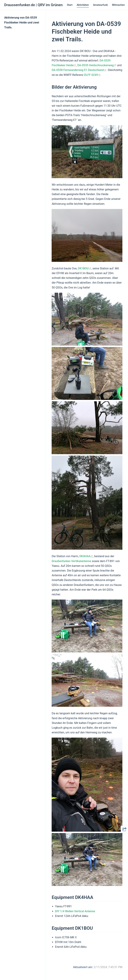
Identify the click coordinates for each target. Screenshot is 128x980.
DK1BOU (84, 268)
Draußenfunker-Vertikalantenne (71, 561)
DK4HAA (86, 556)
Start (70, 5)
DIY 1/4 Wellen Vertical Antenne (75, 911)
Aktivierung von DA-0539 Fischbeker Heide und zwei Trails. (22, 23)
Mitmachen (118, 5)
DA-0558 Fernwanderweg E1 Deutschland (79, 70)
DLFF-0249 (92, 75)
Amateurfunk (100, 5)
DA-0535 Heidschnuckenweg (97, 65)
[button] (124, 829)
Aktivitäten (83, 5)
